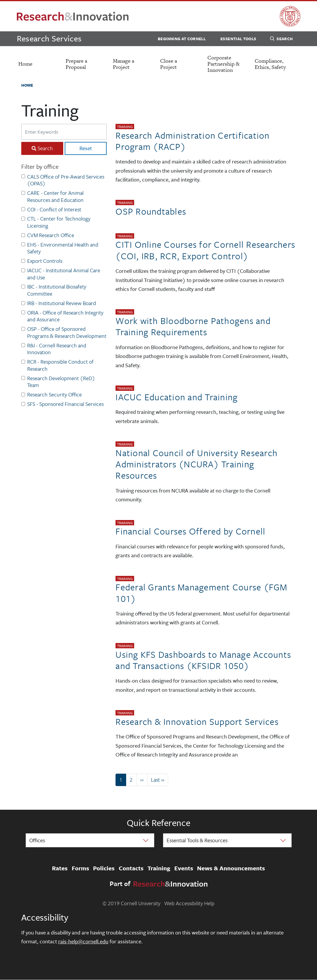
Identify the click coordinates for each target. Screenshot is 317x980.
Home (25, 64)
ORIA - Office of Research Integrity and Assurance (65, 316)
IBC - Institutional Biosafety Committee (57, 290)
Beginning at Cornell (182, 39)
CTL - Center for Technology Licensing (59, 222)
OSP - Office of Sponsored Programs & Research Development (67, 333)
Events (184, 868)
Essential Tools (238, 39)
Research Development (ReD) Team (61, 382)
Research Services (49, 38)
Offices (37, 840)
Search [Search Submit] (45, 148)
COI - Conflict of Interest (54, 210)
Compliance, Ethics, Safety (270, 64)
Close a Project (169, 64)
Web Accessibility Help (189, 903)
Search (281, 40)
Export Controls (45, 261)
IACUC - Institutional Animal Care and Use (64, 274)
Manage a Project (123, 64)
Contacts (131, 868)
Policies (104, 868)
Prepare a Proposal (76, 64)
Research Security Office (55, 395)
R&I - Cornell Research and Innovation (57, 349)
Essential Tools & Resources (197, 840)
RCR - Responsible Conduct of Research (60, 365)
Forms (81, 868)
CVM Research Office (51, 235)
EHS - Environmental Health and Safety (63, 248)
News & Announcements (231, 868)
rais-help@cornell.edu (83, 941)
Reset (86, 148)
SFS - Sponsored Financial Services (65, 404)
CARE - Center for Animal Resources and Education (55, 197)
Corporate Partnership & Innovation (223, 64)
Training (159, 868)
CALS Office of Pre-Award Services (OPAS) (66, 180)
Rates (60, 868)
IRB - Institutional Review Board (62, 303)
